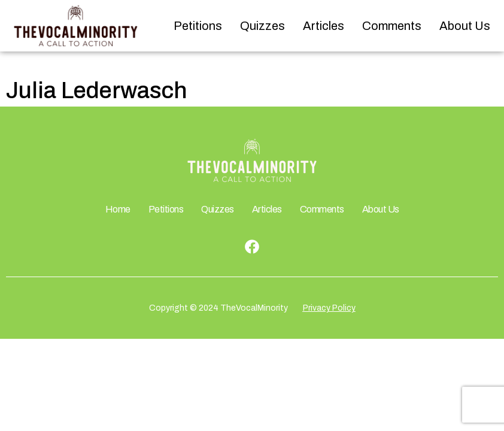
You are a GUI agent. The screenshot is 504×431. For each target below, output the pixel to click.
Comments (392, 26)
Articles (324, 26)
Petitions (198, 26)
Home (118, 209)
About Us (465, 26)
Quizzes (262, 26)
